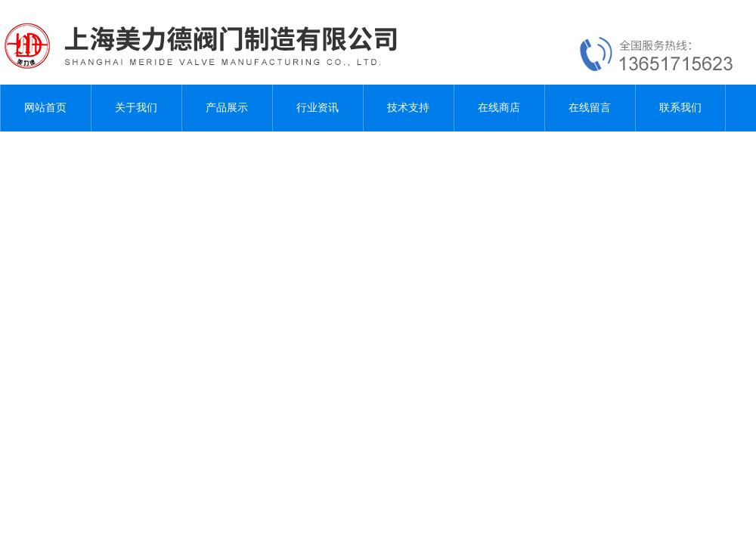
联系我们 (680, 108)
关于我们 (136, 108)
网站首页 (45, 108)
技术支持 (408, 108)
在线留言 (590, 108)
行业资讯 (318, 108)
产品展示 (227, 108)
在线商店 (499, 108)
